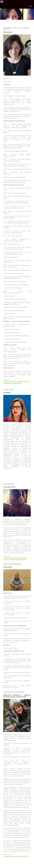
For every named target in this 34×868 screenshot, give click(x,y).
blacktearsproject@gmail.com (13, 383)
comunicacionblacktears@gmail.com (15, 559)
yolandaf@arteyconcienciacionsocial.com (16, 856)
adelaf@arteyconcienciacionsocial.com (15, 558)
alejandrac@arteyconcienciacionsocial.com (17, 381)
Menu (30, 6)
